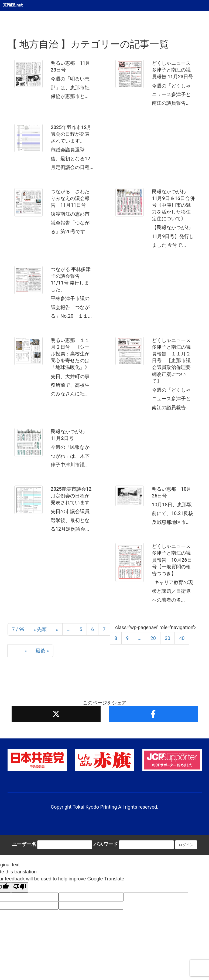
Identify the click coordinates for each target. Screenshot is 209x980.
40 (182, 638)
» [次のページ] (26, 651)
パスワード (106, 844)
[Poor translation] (20, 887)
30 (167, 638)
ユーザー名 (24, 844)
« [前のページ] (57, 629)
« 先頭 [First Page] (40, 629)
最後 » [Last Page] (42, 651)
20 (153, 638)
